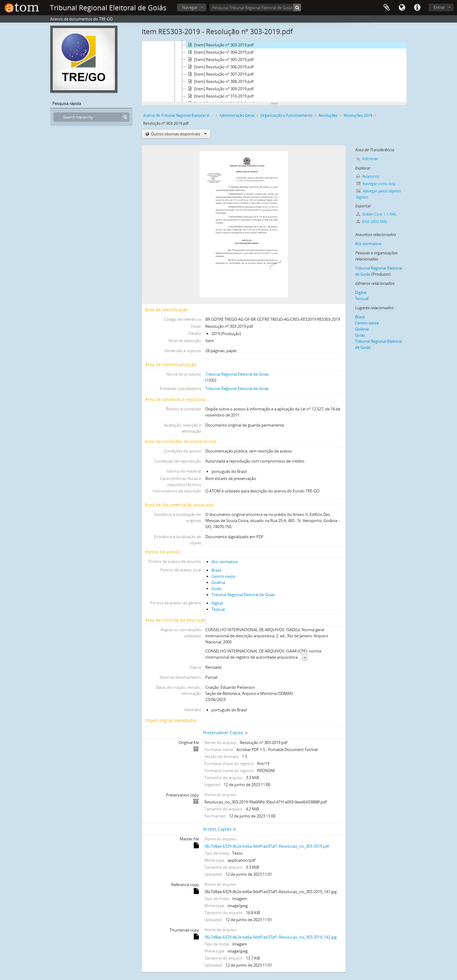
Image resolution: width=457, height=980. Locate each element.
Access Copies (217, 829)
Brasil (216, 570)
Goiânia (218, 582)
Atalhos (417, 8)
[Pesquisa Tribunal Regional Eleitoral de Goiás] (255, 7)
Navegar (190, 7)
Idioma (402, 8)
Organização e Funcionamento (286, 115)
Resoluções (328, 115)
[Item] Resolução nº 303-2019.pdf (220, 45)
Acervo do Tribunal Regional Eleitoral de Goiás (179, 115)
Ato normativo (225, 562)
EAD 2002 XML (372, 222)
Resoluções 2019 (358, 115)
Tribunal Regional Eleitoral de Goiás (237, 374)
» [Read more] (305, 657)
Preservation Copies (223, 733)
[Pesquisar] (297, 7)
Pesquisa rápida (67, 103)
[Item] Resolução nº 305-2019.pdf (220, 59)
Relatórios (368, 176)
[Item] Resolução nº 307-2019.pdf (220, 74)
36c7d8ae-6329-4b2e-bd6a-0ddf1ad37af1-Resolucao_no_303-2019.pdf (267, 846)
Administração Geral (237, 115)
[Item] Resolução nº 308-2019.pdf (220, 81)
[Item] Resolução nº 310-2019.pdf (220, 96)
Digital (217, 603)
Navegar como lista (376, 184)
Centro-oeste (223, 576)
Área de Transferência (387, 8)
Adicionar (370, 159)
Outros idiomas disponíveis (178, 134)
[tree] (274, 72)
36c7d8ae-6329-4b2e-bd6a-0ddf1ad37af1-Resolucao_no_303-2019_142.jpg (271, 937)
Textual (218, 609)
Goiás (216, 588)
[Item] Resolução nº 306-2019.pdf (220, 67)
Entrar (439, 7)
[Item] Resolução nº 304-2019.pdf (220, 52)
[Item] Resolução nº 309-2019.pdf (220, 89)
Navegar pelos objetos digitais (379, 194)
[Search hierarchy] (91, 117)
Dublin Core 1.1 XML (376, 214)
